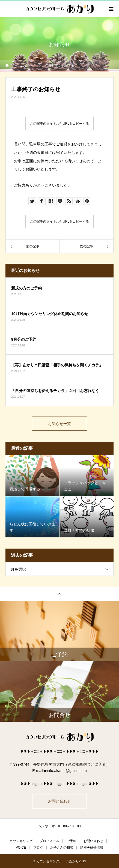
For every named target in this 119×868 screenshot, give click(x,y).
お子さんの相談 (62, 848)
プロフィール (49, 841)
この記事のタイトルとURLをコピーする (59, 124)
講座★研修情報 (92, 848)
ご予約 (72, 841)
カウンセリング (21, 841)
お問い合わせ (59, 801)
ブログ (38, 848)
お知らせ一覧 (59, 424)
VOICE (21, 848)
